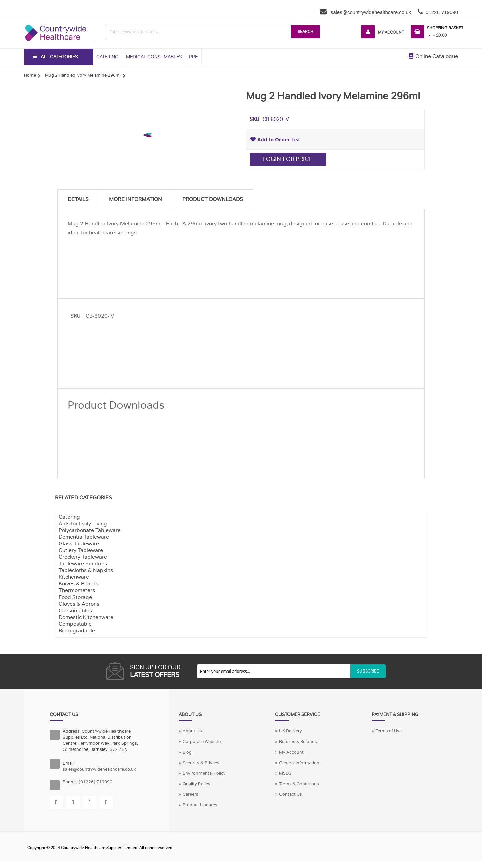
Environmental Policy (204, 773)
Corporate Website (202, 742)
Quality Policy (196, 784)
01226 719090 (442, 12)
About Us (192, 731)
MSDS (285, 773)
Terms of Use (389, 731)
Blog (187, 752)
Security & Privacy (201, 763)
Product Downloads (213, 199)
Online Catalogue (433, 56)
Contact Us (291, 794)
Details (78, 199)
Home (30, 75)
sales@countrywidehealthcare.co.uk (370, 12)
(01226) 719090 (96, 782)
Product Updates (200, 805)
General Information (299, 763)
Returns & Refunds (298, 742)
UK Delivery (291, 731)
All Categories (59, 57)
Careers (191, 794)
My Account (391, 32)
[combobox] (199, 32)
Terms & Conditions (299, 784)
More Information (136, 199)
